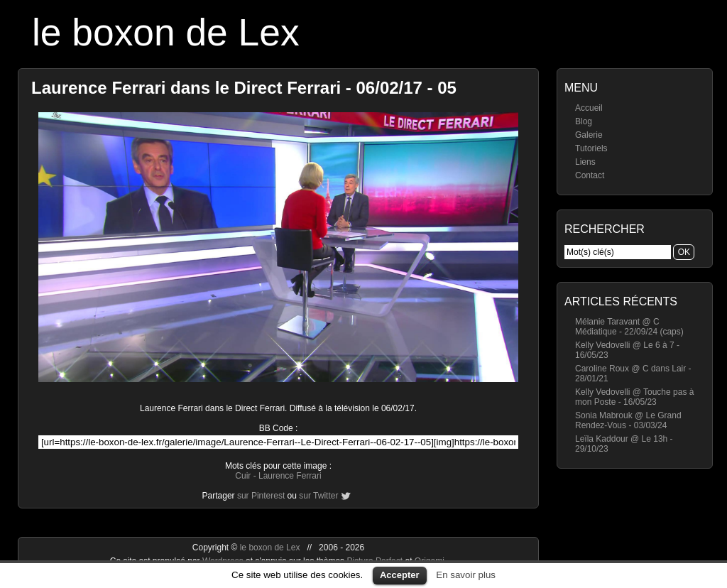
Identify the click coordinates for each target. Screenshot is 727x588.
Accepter (400, 575)
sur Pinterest (261, 496)
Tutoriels (591, 148)
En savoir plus (466, 575)
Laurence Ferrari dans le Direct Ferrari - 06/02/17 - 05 (244, 88)
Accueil (589, 108)
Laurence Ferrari (290, 476)
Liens (585, 162)
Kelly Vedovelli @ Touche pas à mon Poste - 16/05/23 (634, 397)
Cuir (243, 476)
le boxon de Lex (166, 32)
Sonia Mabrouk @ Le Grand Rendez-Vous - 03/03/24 (628, 420)
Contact (590, 175)
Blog (584, 121)
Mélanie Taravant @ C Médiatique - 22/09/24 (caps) (629, 327)
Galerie (589, 135)
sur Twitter (318, 496)
